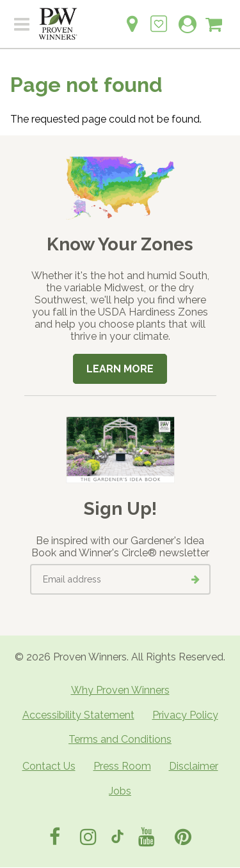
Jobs (120, 791)
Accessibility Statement (78, 715)
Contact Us (49, 766)
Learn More (120, 369)
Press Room (122, 766)
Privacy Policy (185, 715)
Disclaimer (194, 766)
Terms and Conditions (120, 739)
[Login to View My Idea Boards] (159, 17)
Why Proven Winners (120, 690)
